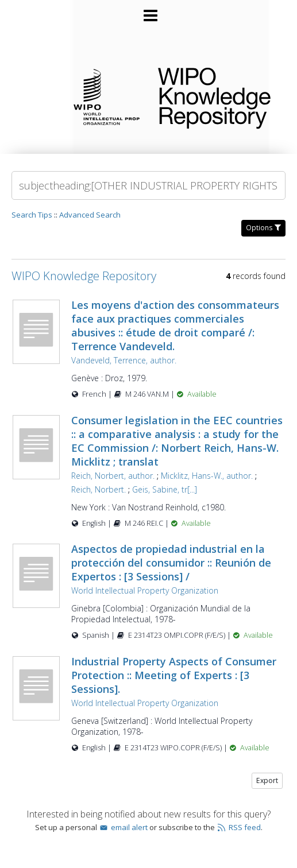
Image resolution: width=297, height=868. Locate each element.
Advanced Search (90, 215)
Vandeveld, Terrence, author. (124, 360)
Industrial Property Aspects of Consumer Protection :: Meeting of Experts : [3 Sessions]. (174, 675)
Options (263, 228)
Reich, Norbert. (99, 489)
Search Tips (32, 215)
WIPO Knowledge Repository (218, 96)
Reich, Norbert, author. (113, 476)
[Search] (148, 185)
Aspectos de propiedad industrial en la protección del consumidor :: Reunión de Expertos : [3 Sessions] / (171, 563)
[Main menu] (149, 11)
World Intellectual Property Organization (145, 590)
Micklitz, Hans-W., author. (207, 476)
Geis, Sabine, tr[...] (165, 489)
